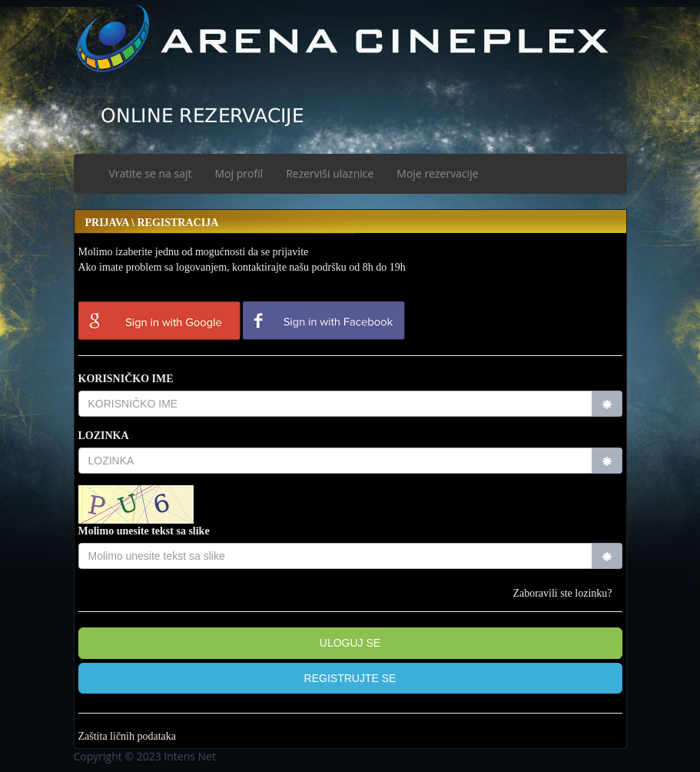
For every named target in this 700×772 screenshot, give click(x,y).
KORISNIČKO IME (126, 379)
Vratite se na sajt (151, 173)
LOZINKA (104, 436)
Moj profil (239, 173)
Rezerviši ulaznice (330, 173)
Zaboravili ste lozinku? (562, 593)
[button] (350, 679)
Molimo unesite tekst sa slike (144, 531)
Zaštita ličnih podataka (128, 736)
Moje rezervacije (437, 173)
